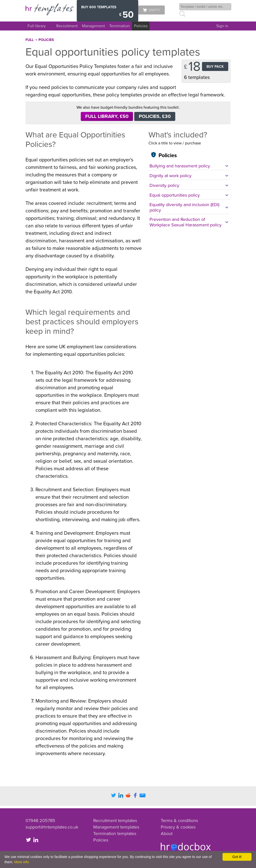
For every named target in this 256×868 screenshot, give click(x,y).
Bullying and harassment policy (180, 166)
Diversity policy (164, 185)
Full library (37, 26)
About (167, 834)
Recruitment (67, 26)
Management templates (116, 827)
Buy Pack (215, 67)
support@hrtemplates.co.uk (52, 827)
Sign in (222, 26)
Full (30, 40)
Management (93, 26)
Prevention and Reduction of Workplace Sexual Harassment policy (185, 222)
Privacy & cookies (178, 827)
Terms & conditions (179, 821)
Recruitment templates (115, 821)
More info (21, 862)
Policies (141, 26)
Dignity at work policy (170, 176)
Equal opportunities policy (175, 195)
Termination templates (115, 834)
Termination (119, 26)
